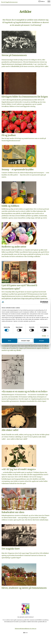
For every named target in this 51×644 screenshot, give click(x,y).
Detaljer (44, 336)
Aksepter (42, 341)
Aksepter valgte (26, 341)
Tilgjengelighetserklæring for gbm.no (25, 629)
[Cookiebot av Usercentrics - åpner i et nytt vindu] (42, 302)
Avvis (9, 341)
